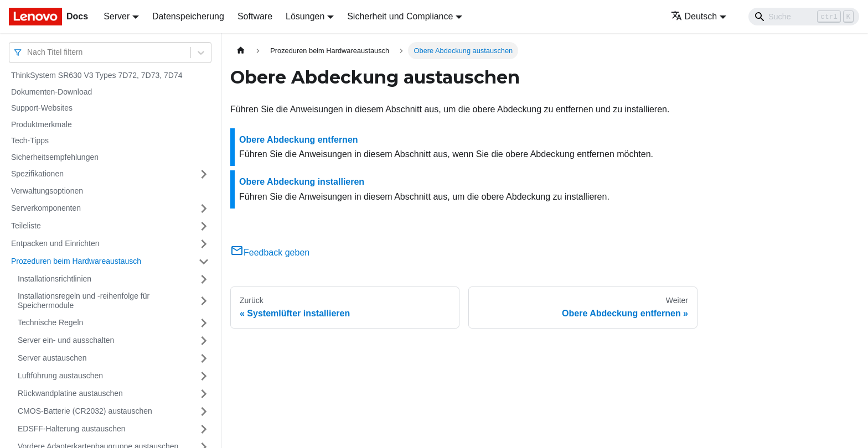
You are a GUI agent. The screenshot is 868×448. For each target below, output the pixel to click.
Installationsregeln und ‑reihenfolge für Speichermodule (84, 301)
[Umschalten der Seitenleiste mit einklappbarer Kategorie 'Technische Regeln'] (204, 323)
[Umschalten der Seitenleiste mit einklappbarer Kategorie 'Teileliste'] (204, 226)
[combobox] (28, 52)
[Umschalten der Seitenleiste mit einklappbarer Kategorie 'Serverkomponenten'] (204, 209)
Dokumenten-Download (51, 92)
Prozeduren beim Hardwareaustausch (76, 261)
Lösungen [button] (305, 16)
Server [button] (117, 16)
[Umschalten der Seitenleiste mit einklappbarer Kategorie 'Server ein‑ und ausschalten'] (204, 341)
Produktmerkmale (42, 124)
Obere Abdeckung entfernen (299, 140)
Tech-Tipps (30, 140)
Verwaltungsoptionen (47, 191)
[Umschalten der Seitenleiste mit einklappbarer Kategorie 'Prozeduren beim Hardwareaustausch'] (204, 262)
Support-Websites (42, 108)
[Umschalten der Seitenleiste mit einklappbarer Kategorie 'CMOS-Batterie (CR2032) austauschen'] (204, 411)
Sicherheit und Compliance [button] (400, 16)
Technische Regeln (50, 322)
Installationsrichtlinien (55, 279)
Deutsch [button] (694, 16)
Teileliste (26, 226)
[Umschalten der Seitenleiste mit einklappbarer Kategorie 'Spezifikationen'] (204, 174)
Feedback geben (270, 252)
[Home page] (241, 51)
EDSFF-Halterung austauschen (72, 429)
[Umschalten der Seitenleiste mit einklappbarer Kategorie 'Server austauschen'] (204, 358)
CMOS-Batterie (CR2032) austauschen (85, 411)
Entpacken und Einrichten (55, 243)
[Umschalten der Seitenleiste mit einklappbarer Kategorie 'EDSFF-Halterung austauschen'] (204, 429)
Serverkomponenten (46, 208)
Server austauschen (52, 358)
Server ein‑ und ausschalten (66, 340)
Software (255, 16)
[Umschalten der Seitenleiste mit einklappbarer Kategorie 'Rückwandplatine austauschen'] (204, 394)
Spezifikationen (37, 174)
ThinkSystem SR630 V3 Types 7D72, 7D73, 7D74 (97, 75)
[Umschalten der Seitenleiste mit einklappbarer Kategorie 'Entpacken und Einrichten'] (204, 244)
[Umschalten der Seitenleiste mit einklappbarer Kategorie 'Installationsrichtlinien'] (204, 279)
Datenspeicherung (188, 16)
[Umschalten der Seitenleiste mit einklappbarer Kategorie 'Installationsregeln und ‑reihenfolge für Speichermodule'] (204, 301)
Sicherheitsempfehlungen (55, 157)
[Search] (804, 17)
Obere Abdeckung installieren (302, 182)
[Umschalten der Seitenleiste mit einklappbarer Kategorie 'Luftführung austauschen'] (204, 376)
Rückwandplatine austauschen (70, 393)
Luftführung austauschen (60, 376)
